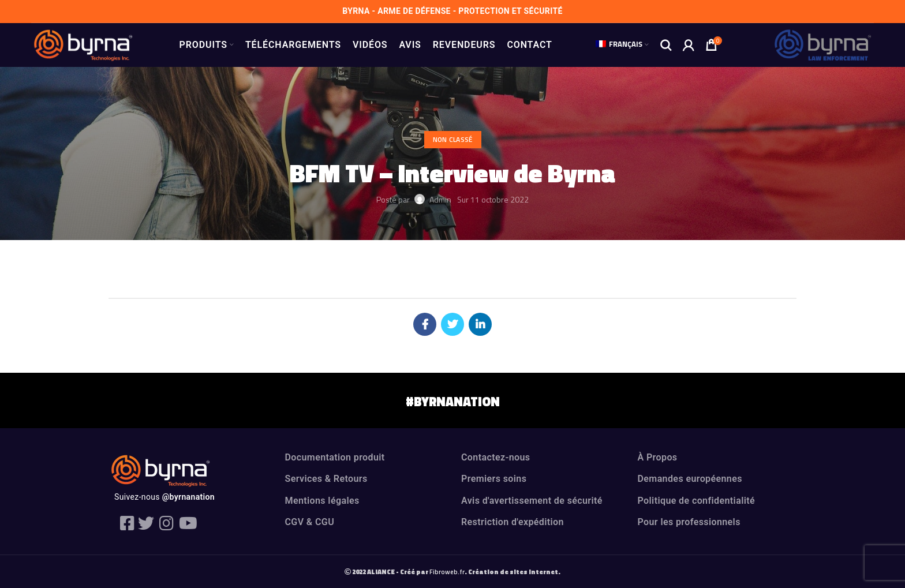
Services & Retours (326, 479)
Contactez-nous (495, 457)
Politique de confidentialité (697, 501)
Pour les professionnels (689, 522)
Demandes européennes (690, 479)
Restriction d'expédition (513, 522)
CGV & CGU (310, 522)
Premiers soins (494, 479)
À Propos (658, 457)
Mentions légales (322, 501)
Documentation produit (335, 457)
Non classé (453, 139)
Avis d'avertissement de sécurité (532, 501)
